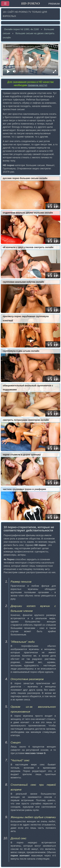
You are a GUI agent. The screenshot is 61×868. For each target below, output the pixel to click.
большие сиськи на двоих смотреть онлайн (29, 35)
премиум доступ (37, 85)
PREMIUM (54, 4)
